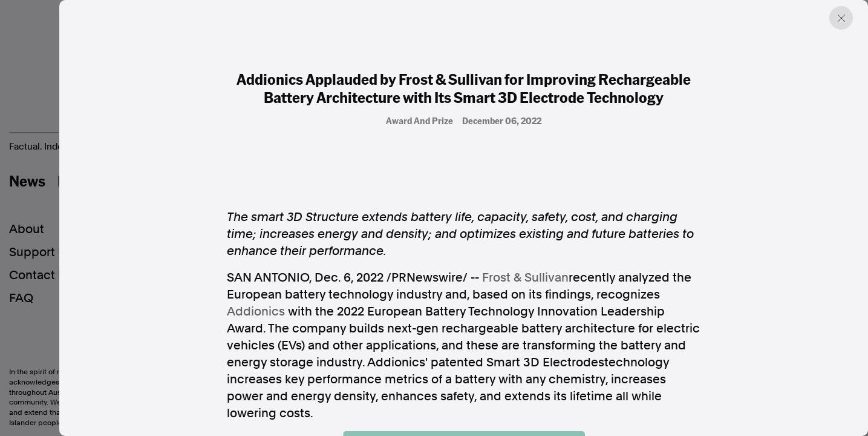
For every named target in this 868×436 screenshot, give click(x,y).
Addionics (256, 311)
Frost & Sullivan (525, 277)
